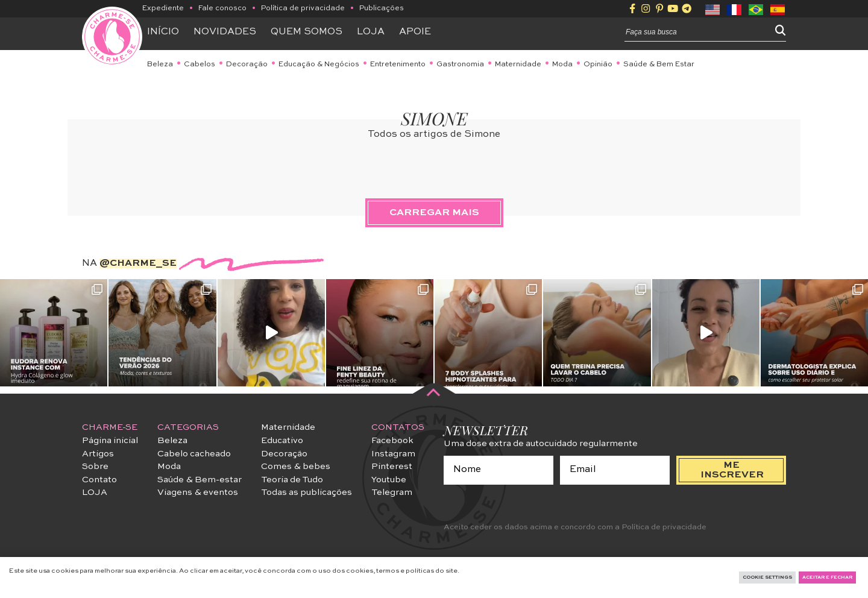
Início (163, 32)
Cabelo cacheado (194, 454)
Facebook (392, 441)
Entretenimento (398, 65)
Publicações (382, 8)
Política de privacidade (303, 8)
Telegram (392, 493)
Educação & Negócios (319, 65)
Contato (99, 480)
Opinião (598, 65)
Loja (371, 32)
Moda (562, 65)
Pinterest (392, 467)
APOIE (415, 32)
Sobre (95, 467)
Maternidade (518, 65)
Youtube (389, 480)
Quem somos (307, 32)
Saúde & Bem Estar (659, 65)
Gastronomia (460, 65)
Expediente (163, 8)
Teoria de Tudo (292, 480)
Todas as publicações (307, 493)
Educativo (282, 441)
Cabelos (200, 65)
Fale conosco (222, 8)
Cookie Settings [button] (767, 578)
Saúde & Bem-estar (200, 480)
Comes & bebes (296, 467)
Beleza (160, 65)
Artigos (98, 454)
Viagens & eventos (198, 493)
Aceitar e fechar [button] (827, 578)
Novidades (225, 32)
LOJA (95, 493)
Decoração (247, 65)
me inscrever (732, 470)
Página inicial (110, 441)
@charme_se (138, 263)
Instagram (393, 454)
